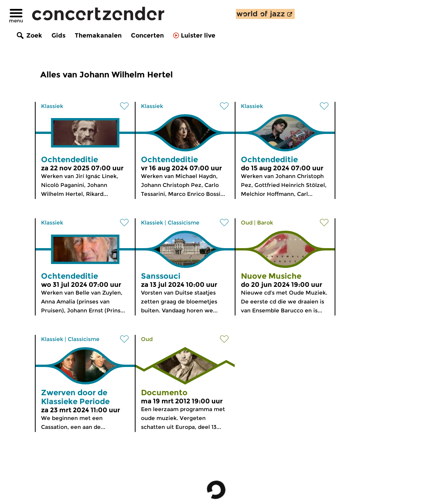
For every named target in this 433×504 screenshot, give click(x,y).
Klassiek (52, 106)
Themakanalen (98, 35)
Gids (58, 35)
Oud (247, 223)
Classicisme (184, 223)
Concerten (147, 35)
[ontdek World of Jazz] (265, 14)
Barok (265, 223)
